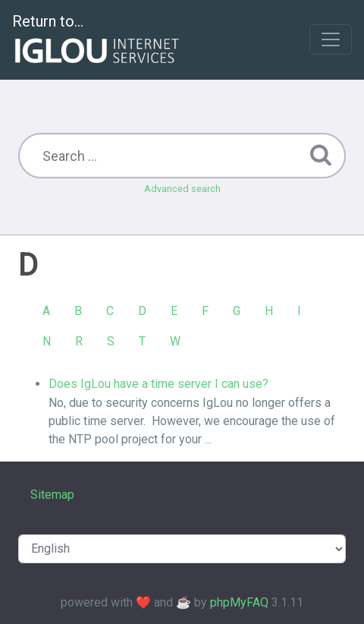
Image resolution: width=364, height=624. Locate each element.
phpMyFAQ (239, 602)
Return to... (97, 41)
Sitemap (52, 495)
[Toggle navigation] (331, 39)
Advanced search (182, 189)
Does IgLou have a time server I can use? (158, 384)
